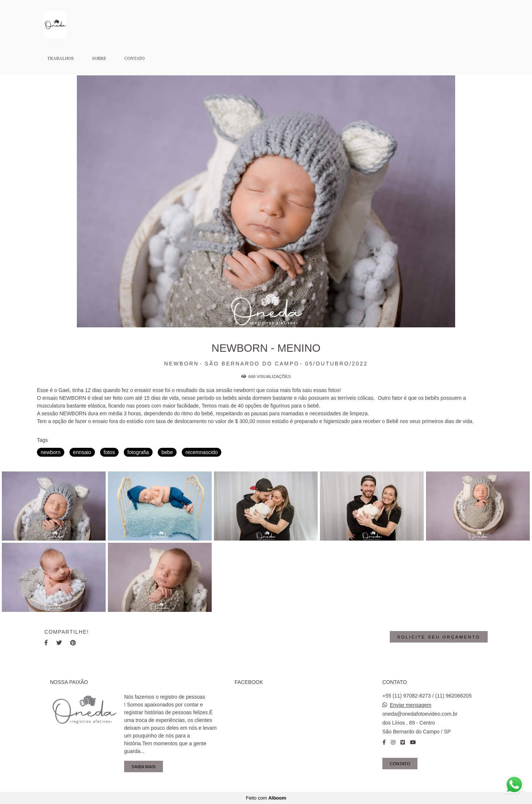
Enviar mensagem (411, 705)
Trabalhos (61, 58)
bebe (167, 452)
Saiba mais (144, 766)
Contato (135, 58)
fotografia (138, 452)
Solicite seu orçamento (439, 637)
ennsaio (82, 452)
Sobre (99, 58)
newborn (51, 452)
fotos (109, 452)
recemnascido (202, 452)
